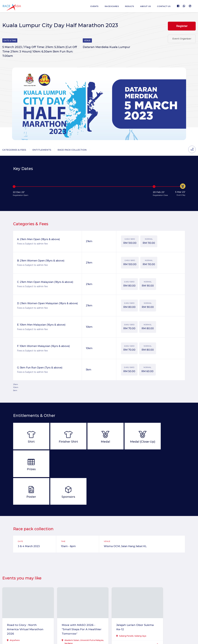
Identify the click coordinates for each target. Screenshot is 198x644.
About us (144, 6)
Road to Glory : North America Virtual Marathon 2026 (22, 601)
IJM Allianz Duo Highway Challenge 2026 (172, 599)
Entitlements (42, 150)
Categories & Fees (14, 150)
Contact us (163, 6)
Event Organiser (182, 40)
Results (127, 6)
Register (182, 26)
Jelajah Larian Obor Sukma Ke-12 (119, 599)
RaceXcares (109, 6)
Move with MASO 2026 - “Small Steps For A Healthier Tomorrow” (73, 601)
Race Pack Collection (72, 150)
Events (91, 6)
